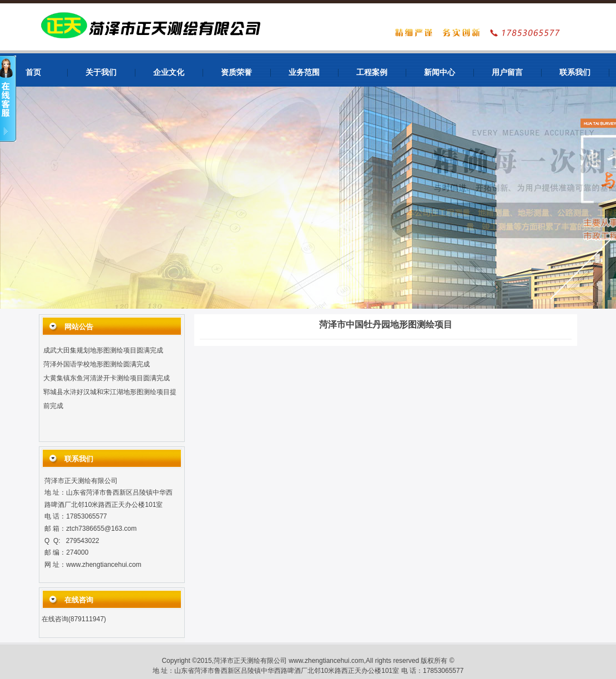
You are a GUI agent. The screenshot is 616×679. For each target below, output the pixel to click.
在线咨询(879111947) (74, 619)
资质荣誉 (236, 72)
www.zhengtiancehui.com (103, 565)
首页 (33, 72)
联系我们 (575, 72)
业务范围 (304, 72)
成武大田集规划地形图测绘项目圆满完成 (103, 351)
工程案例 (372, 72)
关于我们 (101, 72)
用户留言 (507, 72)
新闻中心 (440, 72)
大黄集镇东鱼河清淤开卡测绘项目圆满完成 (107, 379)
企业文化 (169, 72)
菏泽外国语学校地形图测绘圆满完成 (97, 365)
